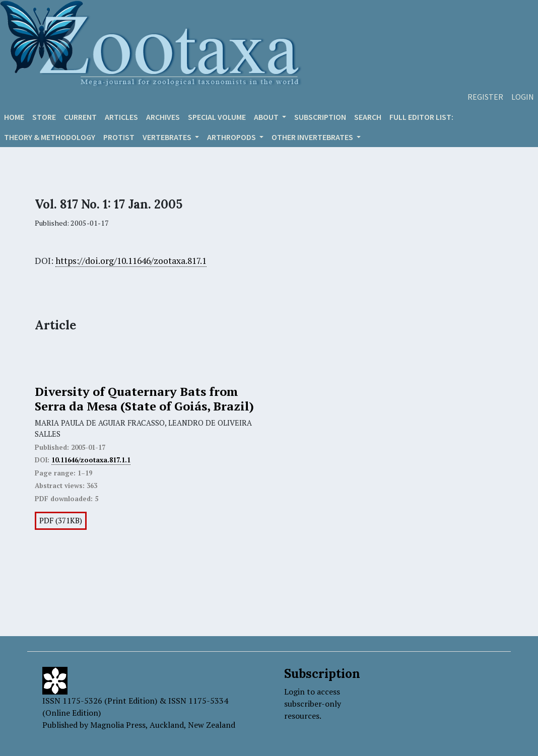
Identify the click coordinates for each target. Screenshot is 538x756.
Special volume (217, 117)
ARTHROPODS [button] (232, 137)
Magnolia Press (118, 725)
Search (368, 117)
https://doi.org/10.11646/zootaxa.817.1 (131, 261)
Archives (163, 117)
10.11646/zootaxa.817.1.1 (91, 460)
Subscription (320, 117)
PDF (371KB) (61, 521)
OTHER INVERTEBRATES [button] (313, 137)
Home (14, 117)
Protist (119, 137)
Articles (121, 117)
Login (523, 97)
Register (485, 97)
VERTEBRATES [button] (168, 137)
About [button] (267, 117)
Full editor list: (421, 117)
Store (44, 117)
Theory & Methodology (50, 137)
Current (80, 117)
